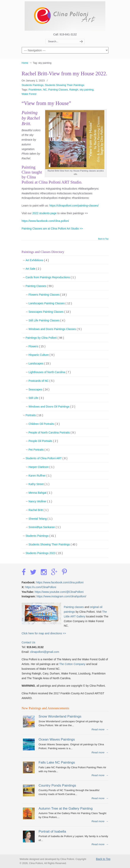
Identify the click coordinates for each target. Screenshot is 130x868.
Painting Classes (58, 90)
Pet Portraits (39, 450)
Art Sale (33, 269)
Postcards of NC (42, 381)
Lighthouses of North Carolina (50, 372)
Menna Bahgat (40, 493)
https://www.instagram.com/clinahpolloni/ (61, 596)
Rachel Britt (39, 510)
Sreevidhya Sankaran (45, 527)
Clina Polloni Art (65, 16)
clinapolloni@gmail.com (44, 652)
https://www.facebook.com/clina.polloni (45, 221)
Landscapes (40, 364)
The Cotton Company (72, 664)
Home (25, 63)
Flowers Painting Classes (48, 295)
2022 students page (44, 213)
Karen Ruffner (40, 476)
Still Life (36, 398)
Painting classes (74, 607)
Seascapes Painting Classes (50, 312)
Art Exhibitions (37, 260)
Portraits (34, 415)
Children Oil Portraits (44, 424)
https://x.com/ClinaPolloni (41, 587)
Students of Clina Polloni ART (47, 458)
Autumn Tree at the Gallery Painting (66, 808)
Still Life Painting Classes (47, 321)
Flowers (37, 347)
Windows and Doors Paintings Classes (55, 329)
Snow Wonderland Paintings (60, 716)
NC (45, 90)
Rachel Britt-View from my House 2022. (65, 74)
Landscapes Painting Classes (50, 303)
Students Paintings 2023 (44, 553)
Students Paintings (33, 85)
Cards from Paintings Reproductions (51, 278)
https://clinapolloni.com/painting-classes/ (74, 206)
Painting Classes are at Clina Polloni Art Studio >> (52, 229)
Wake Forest (29, 94)
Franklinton (35, 90)
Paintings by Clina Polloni (45, 338)
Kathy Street (39, 484)
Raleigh (74, 90)
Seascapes (39, 390)
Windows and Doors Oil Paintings (52, 407)
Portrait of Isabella (52, 831)
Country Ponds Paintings (57, 785)
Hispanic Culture (42, 355)
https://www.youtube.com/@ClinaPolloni (59, 592)
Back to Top (103, 239)
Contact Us (29, 642)
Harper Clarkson (42, 467)
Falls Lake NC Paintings (57, 762)
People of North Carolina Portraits (52, 433)
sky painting (87, 90)
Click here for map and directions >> (44, 633)
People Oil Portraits (43, 441)
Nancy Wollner (40, 502)
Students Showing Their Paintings (65, 85)
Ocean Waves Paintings (57, 739)
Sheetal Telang (41, 519)
